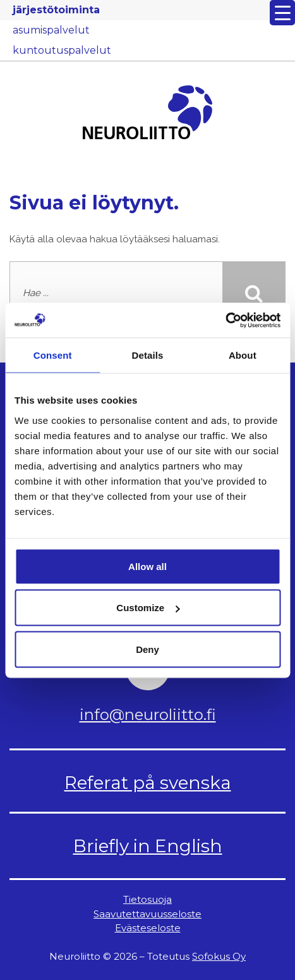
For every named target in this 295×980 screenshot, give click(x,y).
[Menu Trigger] (282, 13)
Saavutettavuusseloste (147, 914)
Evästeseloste (148, 928)
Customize (148, 608)
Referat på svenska (148, 783)
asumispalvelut (51, 30)
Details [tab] (148, 355)
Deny (147, 649)
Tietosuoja (147, 899)
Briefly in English (148, 846)
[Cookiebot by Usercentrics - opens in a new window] (225, 320)
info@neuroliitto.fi (148, 715)
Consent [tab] (53, 355)
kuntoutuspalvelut (62, 50)
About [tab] (243, 355)
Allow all (147, 566)
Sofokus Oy (219, 956)
